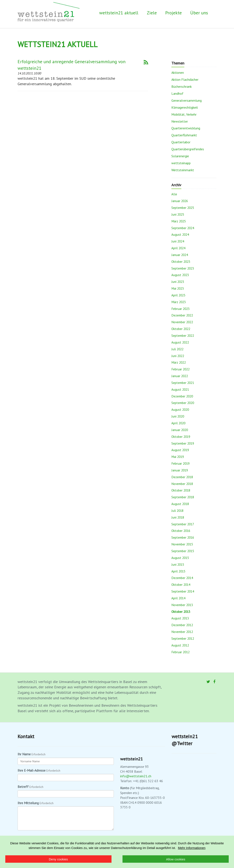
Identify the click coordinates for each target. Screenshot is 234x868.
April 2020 (178, 423)
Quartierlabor (181, 142)
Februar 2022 (180, 369)
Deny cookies (58, 859)
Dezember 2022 (182, 315)
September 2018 (183, 497)
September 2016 (183, 537)
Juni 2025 (178, 214)
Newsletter (180, 121)
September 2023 (183, 268)
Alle (174, 194)
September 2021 (183, 383)
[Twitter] (208, 682)
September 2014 (183, 591)
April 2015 (178, 571)
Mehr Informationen (192, 848)
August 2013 (180, 618)
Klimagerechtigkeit (185, 107)
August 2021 (180, 389)
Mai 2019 (178, 457)
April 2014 (178, 598)
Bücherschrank (182, 86)
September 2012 (183, 638)
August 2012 (180, 645)
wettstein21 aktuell (119, 13)
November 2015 (182, 544)
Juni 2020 (178, 416)
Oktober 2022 (181, 329)
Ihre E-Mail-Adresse (32, 770)
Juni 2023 (178, 282)
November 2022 (182, 322)
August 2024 (180, 234)
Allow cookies (176, 859)
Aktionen (178, 73)
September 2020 (183, 403)
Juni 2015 (178, 564)
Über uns (199, 13)
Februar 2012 (180, 652)
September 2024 (183, 228)
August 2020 (180, 409)
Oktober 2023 (181, 261)
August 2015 (180, 558)
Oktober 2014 (181, 585)
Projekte (173, 13)
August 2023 (180, 275)
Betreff (23, 787)
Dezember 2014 (182, 578)
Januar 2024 (180, 255)
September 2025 (183, 208)
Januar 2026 (180, 201)
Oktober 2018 (181, 490)
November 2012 (182, 632)
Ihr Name (24, 754)
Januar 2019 (180, 470)
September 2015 (183, 551)
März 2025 (179, 221)
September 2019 (183, 443)
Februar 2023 (180, 309)
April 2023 (178, 295)
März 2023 (179, 302)
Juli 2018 (177, 511)
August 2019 (180, 450)
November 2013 (182, 605)
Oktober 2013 (181, 612)
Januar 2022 (180, 376)
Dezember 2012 (182, 625)
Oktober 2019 (181, 437)
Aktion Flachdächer (185, 79)
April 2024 (178, 248)
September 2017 (183, 524)
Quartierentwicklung (186, 128)
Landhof (177, 93)
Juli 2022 (177, 349)
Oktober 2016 (181, 531)
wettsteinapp (181, 163)
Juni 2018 (178, 517)
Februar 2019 (180, 463)
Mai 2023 (178, 288)
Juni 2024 (178, 241)
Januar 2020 (180, 430)
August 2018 (180, 504)
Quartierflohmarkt (184, 135)
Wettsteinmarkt (183, 170)
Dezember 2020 (182, 396)
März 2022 (179, 362)
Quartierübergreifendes (188, 149)
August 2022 (180, 342)
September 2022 (183, 335)
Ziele (152, 13)
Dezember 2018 (182, 477)
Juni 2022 (178, 356)
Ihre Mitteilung (28, 803)
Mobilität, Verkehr (184, 114)
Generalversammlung (187, 100)
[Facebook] (214, 682)
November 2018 (182, 484)
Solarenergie (180, 156)
